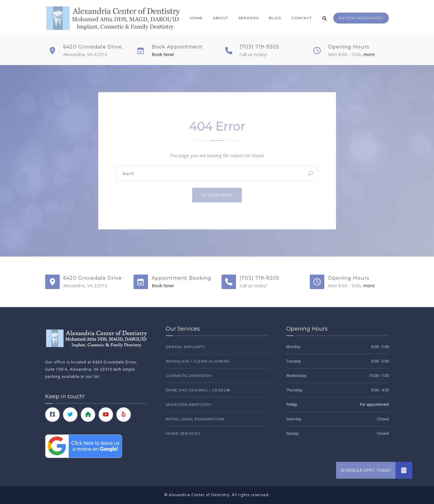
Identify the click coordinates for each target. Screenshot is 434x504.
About (221, 18)
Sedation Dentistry (189, 404)
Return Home (217, 195)
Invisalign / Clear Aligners (198, 361)
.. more (368, 54)
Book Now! (163, 54)
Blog (275, 18)
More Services (183, 433)
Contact (302, 18)
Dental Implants (185, 347)
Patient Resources (361, 18)
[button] (404, 470)
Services (248, 18)
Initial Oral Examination (195, 419)
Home (196, 18)
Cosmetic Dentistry (189, 376)
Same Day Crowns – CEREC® (198, 390)
